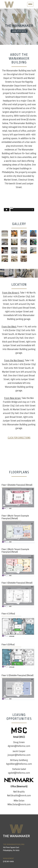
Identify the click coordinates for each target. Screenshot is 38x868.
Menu (31, 5)
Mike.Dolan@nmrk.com (19, 804)
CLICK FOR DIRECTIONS (19, 438)
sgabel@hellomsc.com (19, 773)
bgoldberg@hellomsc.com (19, 764)
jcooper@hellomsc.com (19, 755)
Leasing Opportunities (19, 31)
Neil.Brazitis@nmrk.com (19, 796)
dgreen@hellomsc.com (19, 746)
